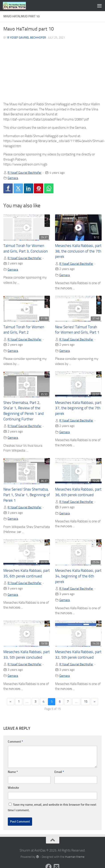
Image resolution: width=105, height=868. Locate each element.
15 (86, 701)
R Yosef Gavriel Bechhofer (27, 38)
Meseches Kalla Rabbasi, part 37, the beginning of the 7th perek (78, 408)
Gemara (13, 178)
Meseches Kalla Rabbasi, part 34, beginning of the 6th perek (78, 576)
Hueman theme (75, 857)
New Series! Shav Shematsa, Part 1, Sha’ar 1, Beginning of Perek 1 (27, 495)
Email (59, 772)
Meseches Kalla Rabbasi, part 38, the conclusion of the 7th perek (78, 251)
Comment (15, 742)
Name (13, 772)
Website (13, 788)
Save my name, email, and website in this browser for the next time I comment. (52, 807)
